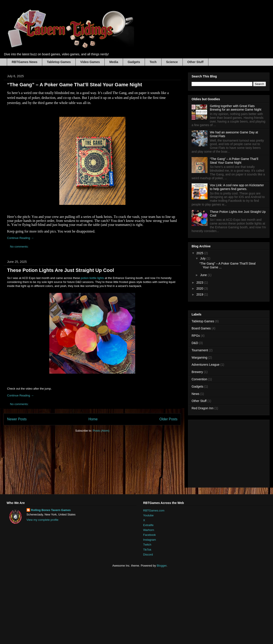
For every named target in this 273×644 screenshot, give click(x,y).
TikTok (147, 550)
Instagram (150, 540)
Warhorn (149, 530)
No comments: (20, 247)
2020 (200, 288)
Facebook (149, 535)
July (203, 258)
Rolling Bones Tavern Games (51, 510)
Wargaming (199, 358)
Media (114, 62)
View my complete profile (42, 520)
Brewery (197, 372)
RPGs (196, 336)
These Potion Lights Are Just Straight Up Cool (61, 270)
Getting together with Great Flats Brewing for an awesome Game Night (236, 108)
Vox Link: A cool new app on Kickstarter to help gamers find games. (237, 187)
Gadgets (134, 62)
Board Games (201, 328)
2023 (200, 283)
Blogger (161, 566)
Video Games (90, 62)
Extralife (148, 525)
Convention (199, 379)
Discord (148, 555)
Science (172, 62)
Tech (153, 62)
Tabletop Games (59, 62)
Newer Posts (17, 419)
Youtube (148, 515)
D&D (195, 343)
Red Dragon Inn (203, 408)
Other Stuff (195, 62)
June (204, 275)
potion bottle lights (92, 278)
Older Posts (168, 419)
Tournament (200, 350)
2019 (200, 294)
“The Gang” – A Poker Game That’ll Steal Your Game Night (75, 85)
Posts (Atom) (101, 431)
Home (93, 419)
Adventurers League (206, 365)
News (195, 394)
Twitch (147, 545)
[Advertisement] (105, 605)
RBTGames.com (154, 510)
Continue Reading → (20, 238)
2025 (200, 253)
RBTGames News (25, 62)
